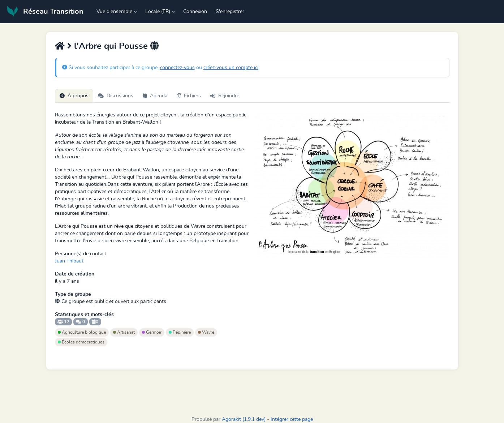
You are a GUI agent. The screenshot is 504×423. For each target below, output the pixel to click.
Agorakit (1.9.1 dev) (244, 419)
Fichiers (189, 96)
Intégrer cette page (292, 419)
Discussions (116, 96)
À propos (74, 96)
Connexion (195, 12)
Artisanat (124, 332)
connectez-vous (177, 68)
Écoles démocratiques (81, 342)
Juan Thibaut (69, 261)
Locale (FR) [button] (158, 12)
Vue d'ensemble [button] (114, 12)
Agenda (155, 96)
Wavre (206, 332)
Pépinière (180, 332)
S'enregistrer (230, 12)
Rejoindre (225, 96)
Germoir (152, 332)
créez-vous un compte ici (231, 68)
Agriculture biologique (82, 332)
